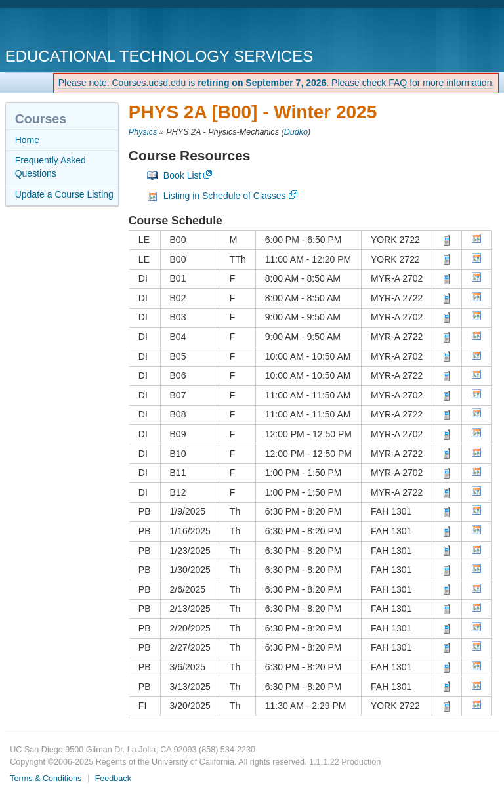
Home (27, 140)
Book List (182, 175)
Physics (143, 132)
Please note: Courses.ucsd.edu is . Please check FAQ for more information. (277, 83)
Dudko (296, 132)
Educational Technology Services (159, 56)
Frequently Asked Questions (51, 167)
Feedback (113, 779)
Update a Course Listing (64, 194)
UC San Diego (80, 29)
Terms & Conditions (46, 779)
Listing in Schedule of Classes (225, 196)
